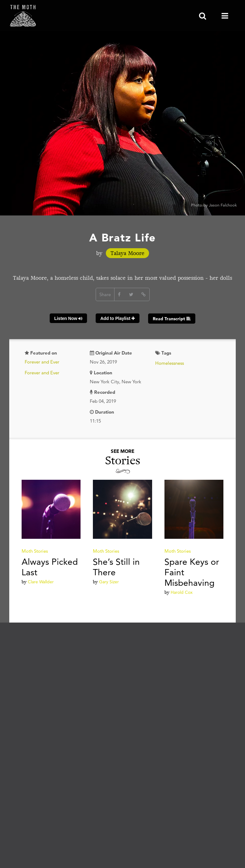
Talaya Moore (127, 253)
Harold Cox (182, 592)
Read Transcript (172, 319)
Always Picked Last (50, 567)
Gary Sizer (109, 582)
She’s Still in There (116, 567)
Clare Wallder (41, 582)
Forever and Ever (42, 362)
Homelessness (170, 363)
